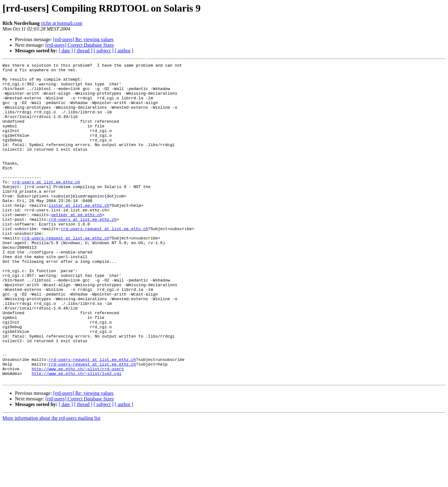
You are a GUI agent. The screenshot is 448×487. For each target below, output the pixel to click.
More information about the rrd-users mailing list (51, 482)
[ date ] (66, 51)
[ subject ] (104, 51)
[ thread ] (83, 51)
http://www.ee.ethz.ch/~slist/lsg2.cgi (77, 436)
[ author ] (124, 51)
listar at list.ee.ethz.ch (79, 234)
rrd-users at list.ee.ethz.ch (46, 206)
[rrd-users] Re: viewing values (83, 39)
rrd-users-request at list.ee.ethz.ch (104, 262)
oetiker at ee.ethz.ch (77, 245)
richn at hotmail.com (62, 23)
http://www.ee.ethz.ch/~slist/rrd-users (78, 430)
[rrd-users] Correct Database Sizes (80, 45)
